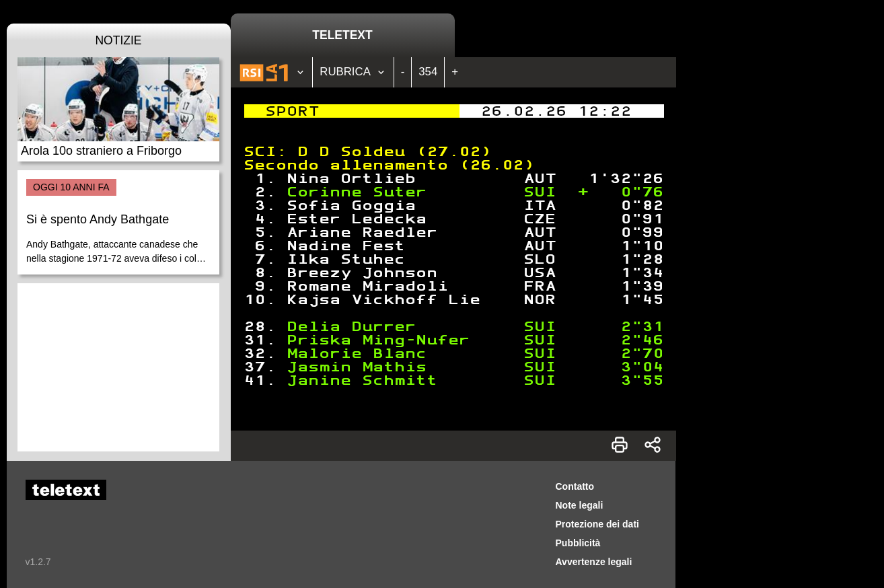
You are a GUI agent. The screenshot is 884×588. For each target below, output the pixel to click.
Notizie (118, 40)
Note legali (580, 505)
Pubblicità (578, 543)
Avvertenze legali (594, 562)
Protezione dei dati (597, 524)
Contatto (575, 486)
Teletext (342, 35)
